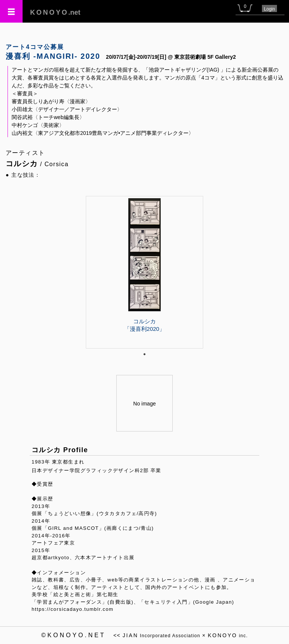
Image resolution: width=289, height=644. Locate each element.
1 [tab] (144, 354)
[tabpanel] (144, 272)
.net (55, 12)
